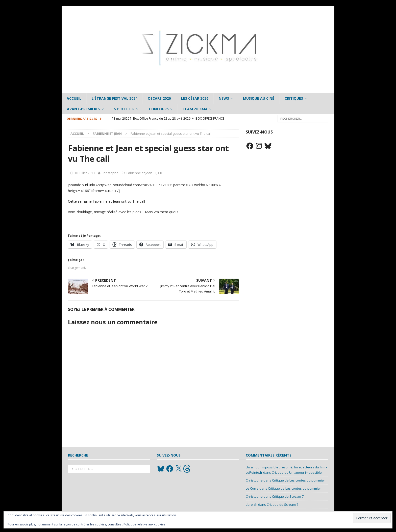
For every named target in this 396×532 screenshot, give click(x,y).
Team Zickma (195, 109)
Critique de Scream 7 (288, 496)
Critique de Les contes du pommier (299, 480)
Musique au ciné (259, 98)
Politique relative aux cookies (144, 524)
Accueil (74, 98)
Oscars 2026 (159, 98)
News (224, 98)
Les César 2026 (195, 98)
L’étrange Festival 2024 (115, 98)
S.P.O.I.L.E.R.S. (126, 109)
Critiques (294, 98)
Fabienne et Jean (139, 173)
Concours (159, 109)
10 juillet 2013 (85, 173)
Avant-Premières (84, 109)
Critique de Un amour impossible (297, 472)
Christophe (110, 173)
